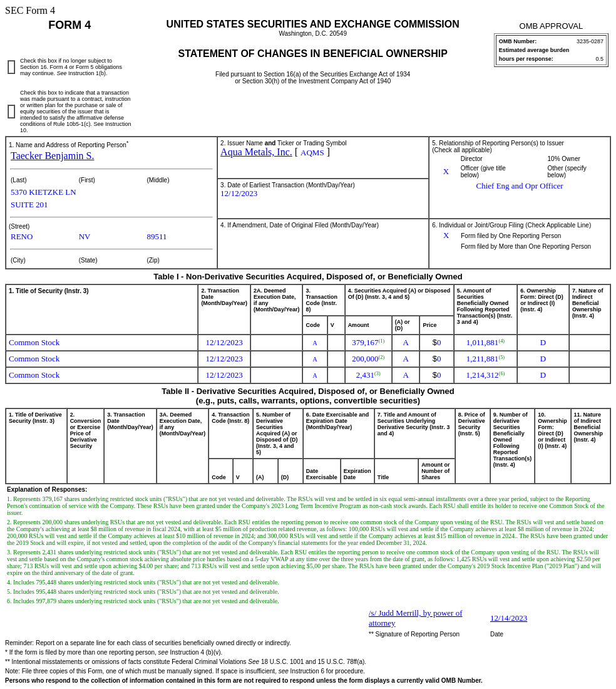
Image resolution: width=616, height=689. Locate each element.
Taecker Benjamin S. (53, 156)
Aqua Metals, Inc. (256, 152)
